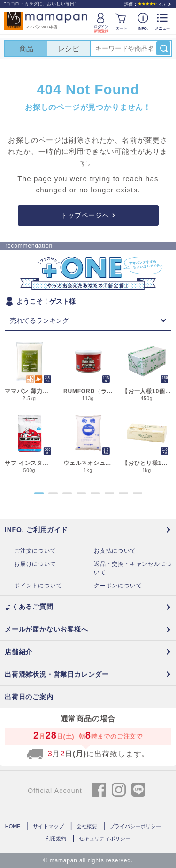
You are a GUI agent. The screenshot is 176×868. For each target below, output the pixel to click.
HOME (13, 826)
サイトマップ (48, 826)
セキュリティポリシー (105, 838)
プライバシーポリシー (135, 826)
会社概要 (87, 826)
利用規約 (56, 838)
